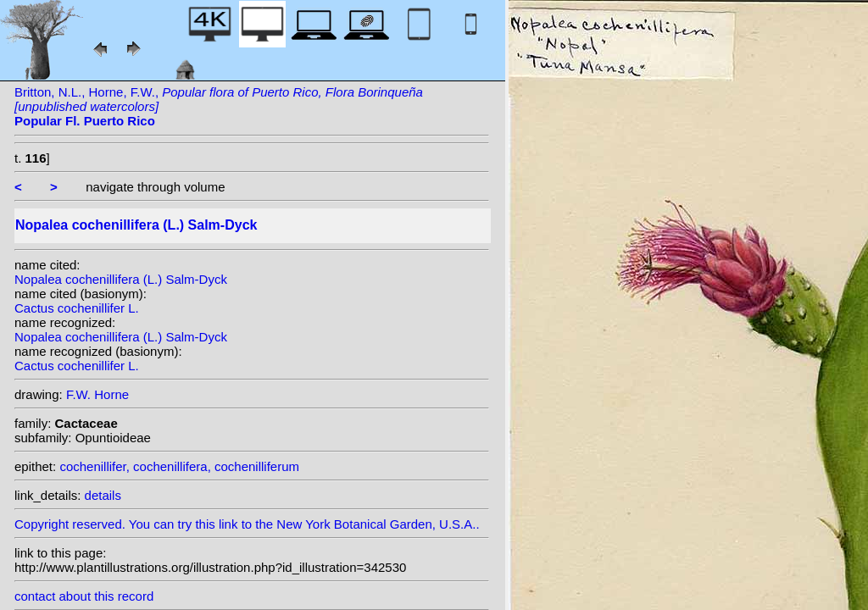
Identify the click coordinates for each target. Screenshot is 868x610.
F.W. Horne (97, 394)
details (103, 495)
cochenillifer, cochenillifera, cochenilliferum (179, 466)
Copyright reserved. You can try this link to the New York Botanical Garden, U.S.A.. (252, 520)
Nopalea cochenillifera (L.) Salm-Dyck (121, 279)
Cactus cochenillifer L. (77, 308)
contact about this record (84, 596)
